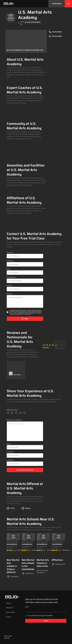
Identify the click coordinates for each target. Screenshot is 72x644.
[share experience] (25, 470)
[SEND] (25, 319)
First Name (10, 252)
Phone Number (11, 277)
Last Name (10, 261)
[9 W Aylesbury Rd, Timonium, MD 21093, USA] (26, 51)
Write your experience (14, 420)
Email (8, 269)
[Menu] (68, 4)
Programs (10, 285)
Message (9, 294)
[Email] (45, 610)
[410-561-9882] (58, 32)
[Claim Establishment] (33, 22)
